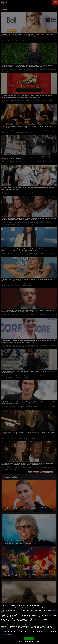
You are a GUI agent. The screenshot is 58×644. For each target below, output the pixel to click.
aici (31, 618)
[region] (29, 624)
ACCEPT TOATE (29, 638)
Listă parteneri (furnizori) (7, 634)
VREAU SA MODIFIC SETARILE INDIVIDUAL (29, 641)
